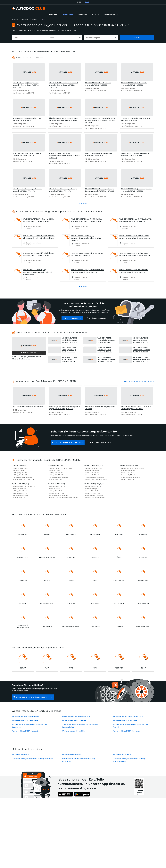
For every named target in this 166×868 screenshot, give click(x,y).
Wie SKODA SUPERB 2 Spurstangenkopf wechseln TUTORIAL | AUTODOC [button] (107, 359)
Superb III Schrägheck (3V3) (93, 466)
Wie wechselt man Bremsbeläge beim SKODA (27, 716)
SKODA (34, 19)
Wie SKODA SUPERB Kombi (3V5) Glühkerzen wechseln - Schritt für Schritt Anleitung (39, 254)
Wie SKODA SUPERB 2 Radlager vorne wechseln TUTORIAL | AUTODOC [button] (141, 350)
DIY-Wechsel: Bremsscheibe (72, 755)
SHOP (79, 2)
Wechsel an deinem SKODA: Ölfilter (74, 731)
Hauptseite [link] (15, 19)
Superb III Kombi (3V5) (19, 466)
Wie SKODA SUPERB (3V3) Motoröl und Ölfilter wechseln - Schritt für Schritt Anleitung (39, 220)
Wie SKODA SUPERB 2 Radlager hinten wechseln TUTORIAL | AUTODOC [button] (142, 359)
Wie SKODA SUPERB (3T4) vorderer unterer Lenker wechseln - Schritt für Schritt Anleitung (135, 254)
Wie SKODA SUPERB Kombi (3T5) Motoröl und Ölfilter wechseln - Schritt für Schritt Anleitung (87, 220)
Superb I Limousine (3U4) (20, 484)
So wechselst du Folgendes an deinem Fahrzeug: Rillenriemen (32, 759)
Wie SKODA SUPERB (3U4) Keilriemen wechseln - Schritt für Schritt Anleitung (88, 254)
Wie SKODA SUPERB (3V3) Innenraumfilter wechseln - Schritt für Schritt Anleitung (134, 271)
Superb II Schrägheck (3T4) (129, 466)
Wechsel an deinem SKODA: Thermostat (126, 731)
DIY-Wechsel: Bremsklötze (20, 755)
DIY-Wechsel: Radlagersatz (122, 755)
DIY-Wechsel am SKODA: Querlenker (74, 720)
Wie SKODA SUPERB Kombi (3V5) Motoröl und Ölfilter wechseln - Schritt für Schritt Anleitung (39, 237)
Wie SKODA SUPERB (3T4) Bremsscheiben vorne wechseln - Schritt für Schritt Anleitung (88, 271)
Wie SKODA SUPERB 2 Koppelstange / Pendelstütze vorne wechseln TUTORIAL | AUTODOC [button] (70, 359)
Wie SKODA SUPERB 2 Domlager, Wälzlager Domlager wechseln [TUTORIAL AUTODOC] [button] (70, 350)
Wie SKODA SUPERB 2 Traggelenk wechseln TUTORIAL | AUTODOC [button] (141, 340)
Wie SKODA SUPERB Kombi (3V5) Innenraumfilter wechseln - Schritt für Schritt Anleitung (86, 238)
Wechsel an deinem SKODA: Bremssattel (25, 731)
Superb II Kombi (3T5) (55, 466)
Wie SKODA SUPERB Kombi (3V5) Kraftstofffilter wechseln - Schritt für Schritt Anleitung (136, 220)
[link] (53, 14)
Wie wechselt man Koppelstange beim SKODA (128, 716)
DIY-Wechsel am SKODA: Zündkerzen (125, 720)
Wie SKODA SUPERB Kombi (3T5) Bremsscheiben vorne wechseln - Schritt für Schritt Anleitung (38, 272)
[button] (95, 14)
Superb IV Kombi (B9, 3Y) (56, 484)
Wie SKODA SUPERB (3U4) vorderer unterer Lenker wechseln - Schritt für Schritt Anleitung (135, 237)
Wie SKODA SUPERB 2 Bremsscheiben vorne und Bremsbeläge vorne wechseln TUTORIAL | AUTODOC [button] (106, 340)
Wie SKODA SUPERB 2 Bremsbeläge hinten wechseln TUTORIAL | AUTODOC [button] (105, 350)
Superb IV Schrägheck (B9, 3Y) (94, 484)
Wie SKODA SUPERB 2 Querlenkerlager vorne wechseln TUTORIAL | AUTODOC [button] (70, 340)
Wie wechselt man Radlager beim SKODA (76, 716)
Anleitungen (25, 19)
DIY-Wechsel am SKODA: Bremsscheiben (25, 720)
